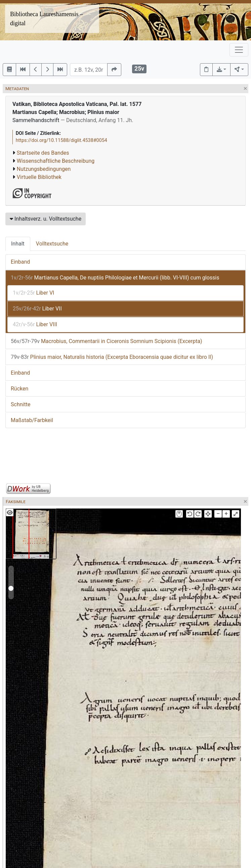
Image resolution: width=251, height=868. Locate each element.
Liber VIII (35, 324)
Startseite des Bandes (43, 153)
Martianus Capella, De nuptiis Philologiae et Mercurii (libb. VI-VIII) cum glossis (115, 278)
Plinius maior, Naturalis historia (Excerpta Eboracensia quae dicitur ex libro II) (112, 357)
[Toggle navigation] (239, 50)
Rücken (19, 389)
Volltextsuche (52, 244)
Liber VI (33, 293)
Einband (20, 262)
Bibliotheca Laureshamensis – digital (47, 19)
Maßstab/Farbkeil (32, 420)
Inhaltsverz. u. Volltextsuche (46, 219)
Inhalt (18, 244)
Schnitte (20, 404)
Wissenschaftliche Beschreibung (56, 161)
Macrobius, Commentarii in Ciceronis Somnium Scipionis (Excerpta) (107, 341)
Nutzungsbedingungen (44, 169)
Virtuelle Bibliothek (39, 177)
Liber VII (37, 309)
